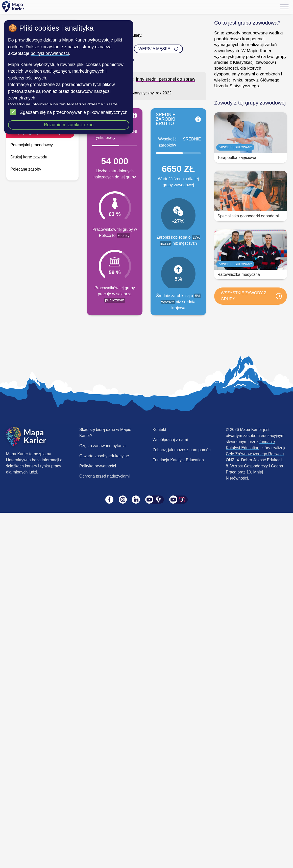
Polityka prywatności (98, 466)
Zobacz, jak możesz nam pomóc (181, 450)
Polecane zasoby (26, 169)
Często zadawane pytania (102, 446)
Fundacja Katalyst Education (178, 460)
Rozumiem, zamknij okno (69, 125)
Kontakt (159, 430)
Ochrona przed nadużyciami (104, 476)
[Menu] (284, 7)
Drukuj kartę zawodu (29, 157)
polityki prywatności (50, 53)
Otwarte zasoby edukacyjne (104, 456)
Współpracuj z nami (170, 440)
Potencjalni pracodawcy (32, 145)
